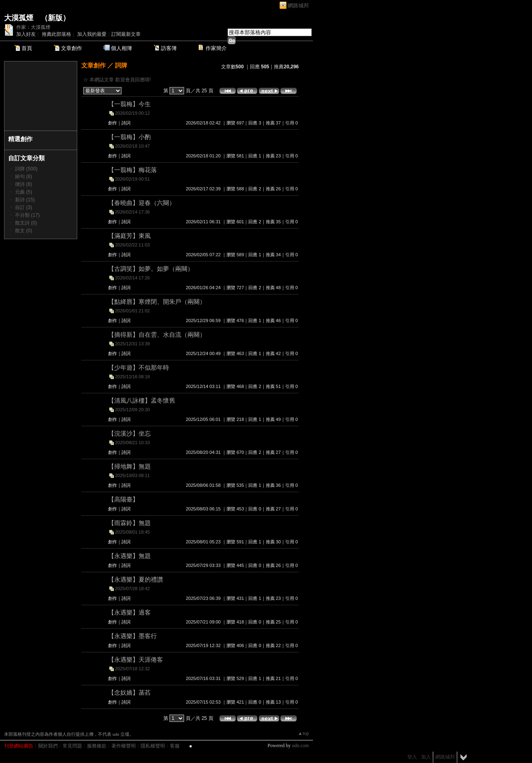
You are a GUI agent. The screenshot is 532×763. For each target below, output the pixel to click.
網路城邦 (298, 5)
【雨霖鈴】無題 (129, 523)
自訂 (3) (24, 207)
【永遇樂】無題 (129, 556)
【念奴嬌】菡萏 (129, 692)
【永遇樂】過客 (129, 612)
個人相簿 (122, 48)
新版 (55, 18)
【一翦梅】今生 (129, 104)
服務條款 (97, 746)
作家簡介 (216, 48)
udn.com (300, 746)
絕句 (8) (24, 177)
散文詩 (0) (26, 223)
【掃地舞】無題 (129, 466)
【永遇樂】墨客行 (132, 636)
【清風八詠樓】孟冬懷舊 (142, 400)
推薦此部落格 (56, 34)
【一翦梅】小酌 (129, 137)
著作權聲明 (124, 746)
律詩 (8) (24, 184)
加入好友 (26, 34)
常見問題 (72, 746)
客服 (175, 746)
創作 (113, 123)
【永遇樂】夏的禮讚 (136, 579)
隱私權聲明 (153, 746)
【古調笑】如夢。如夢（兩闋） (151, 269)
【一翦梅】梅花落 (132, 170)
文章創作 (72, 48)
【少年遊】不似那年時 (139, 367)
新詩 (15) (25, 200)
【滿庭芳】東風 (129, 236)
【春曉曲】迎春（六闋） (142, 203)
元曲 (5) (24, 192)
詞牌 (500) (26, 169)
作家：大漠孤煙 (33, 27)
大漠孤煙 (19, 18)
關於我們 (48, 746)
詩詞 (126, 123)
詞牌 (121, 65)
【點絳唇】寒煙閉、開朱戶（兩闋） (157, 302)
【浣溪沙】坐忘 (129, 433)
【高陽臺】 (123, 499)
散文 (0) (24, 231)
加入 (426, 757)
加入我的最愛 (92, 34)
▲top (303, 733)
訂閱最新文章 (126, 34)
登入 (412, 757)
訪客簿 (169, 48)
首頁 (27, 48)
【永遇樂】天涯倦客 (136, 659)
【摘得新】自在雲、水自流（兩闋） (157, 335)
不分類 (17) (27, 215)
